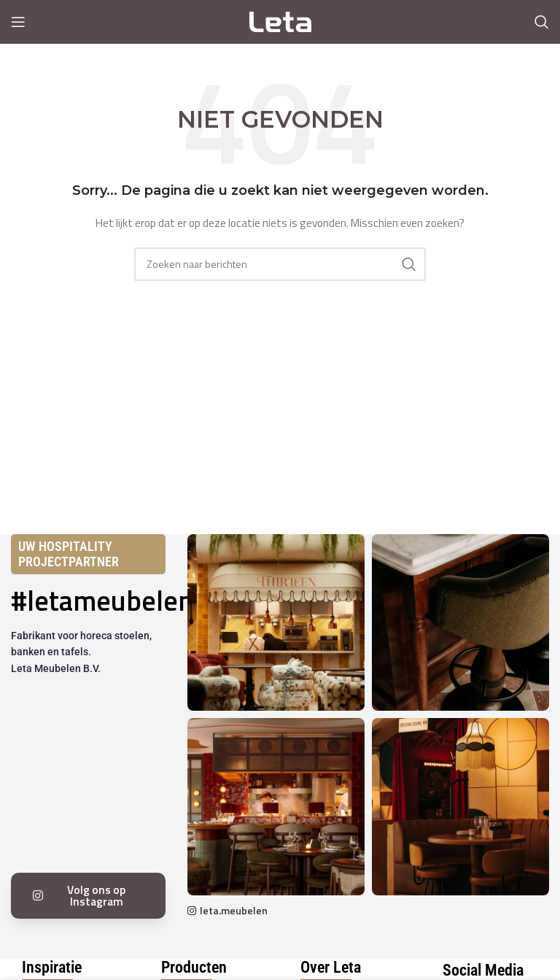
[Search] (542, 22)
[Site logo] (280, 21)
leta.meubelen (234, 910)
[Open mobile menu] (18, 22)
